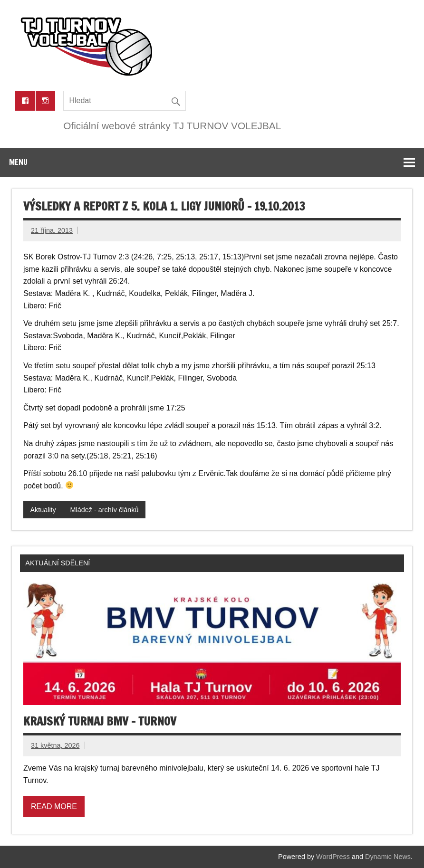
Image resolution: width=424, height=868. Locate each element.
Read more (54, 806)
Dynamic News (388, 857)
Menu (18, 162)
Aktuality (43, 510)
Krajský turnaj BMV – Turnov (100, 721)
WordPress (333, 857)
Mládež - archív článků (105, 510)
